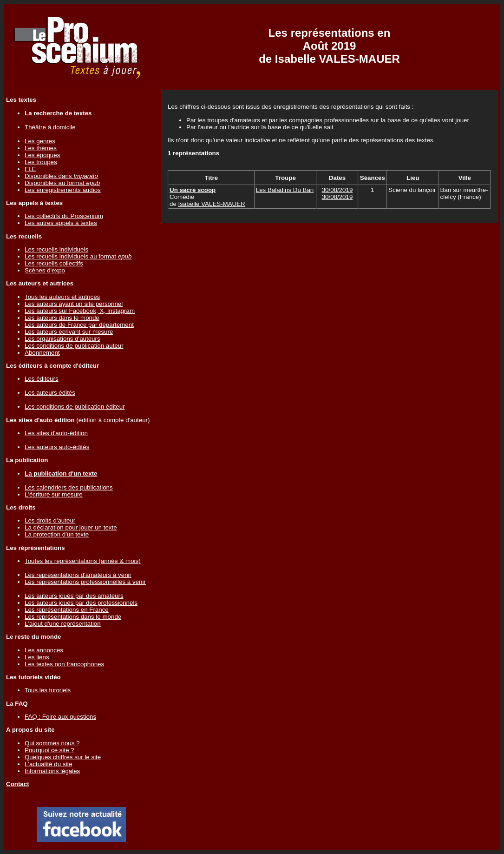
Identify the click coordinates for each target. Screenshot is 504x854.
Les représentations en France (67, 610)
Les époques (42, 155)
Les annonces (44, 650)
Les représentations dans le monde (73, 617)
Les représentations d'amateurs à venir (78, 575)
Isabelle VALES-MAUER (212, 204)
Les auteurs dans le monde (62, 318)
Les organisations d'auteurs (62, 339)
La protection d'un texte (57, 534)
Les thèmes (41, 148)
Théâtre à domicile (50, 127)
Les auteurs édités (50, 393)
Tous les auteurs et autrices (62, 297)
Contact (18, 784)
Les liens (37, 657)
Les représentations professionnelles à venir (85, 582)
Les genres (40, 141)
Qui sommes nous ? (52, 743)
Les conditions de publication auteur (74, 346)
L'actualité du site (49, 764)
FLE (30, 169)
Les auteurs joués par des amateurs (74, 596)
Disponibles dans (61, 176)
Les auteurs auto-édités (57, 447)
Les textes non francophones (64, 664)
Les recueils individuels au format (78, 256)
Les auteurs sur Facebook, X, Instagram (80, 311)
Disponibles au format (62, 183)
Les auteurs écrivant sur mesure (69, 332)
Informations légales (52, 771)
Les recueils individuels (56, 249)
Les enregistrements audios (63, 190)
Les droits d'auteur (50, 520)
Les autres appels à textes (61, 223)
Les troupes (41, 162)
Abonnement (42, 353)
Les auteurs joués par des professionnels (81, 603)
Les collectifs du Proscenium (64, 216)
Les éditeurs (42, 379)
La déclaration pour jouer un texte (71, 527)
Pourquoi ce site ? (49, 750)
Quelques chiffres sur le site (63, 757)
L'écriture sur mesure (54, 494)
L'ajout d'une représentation (63, 624)
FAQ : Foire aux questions (60, 717)
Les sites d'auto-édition (56, 433)
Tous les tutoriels (48, 690)
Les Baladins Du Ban (285, 190)
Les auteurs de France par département (79, 325)
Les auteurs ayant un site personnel (74, 304)
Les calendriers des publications (69, 487)
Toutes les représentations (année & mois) (83, 561)
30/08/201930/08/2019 (337, 193)
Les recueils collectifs (54, 263)
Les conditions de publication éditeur (75, 407)
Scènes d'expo (45, 270)
